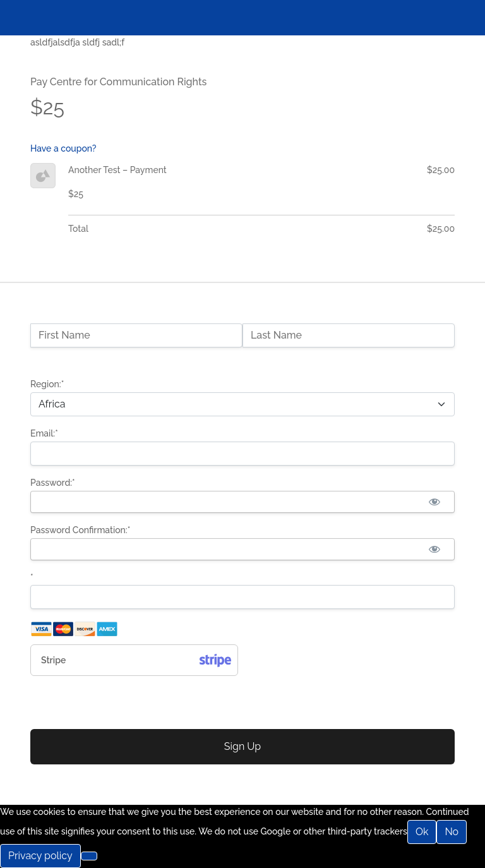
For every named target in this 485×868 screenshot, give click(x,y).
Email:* (44, 433)
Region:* (47, 384)
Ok (422, 832)
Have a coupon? (63, 148)
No (452, 832)
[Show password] (434, 502)
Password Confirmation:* (80, 530)
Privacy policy (40, 856)
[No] (89, 856)
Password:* (53, 483)
